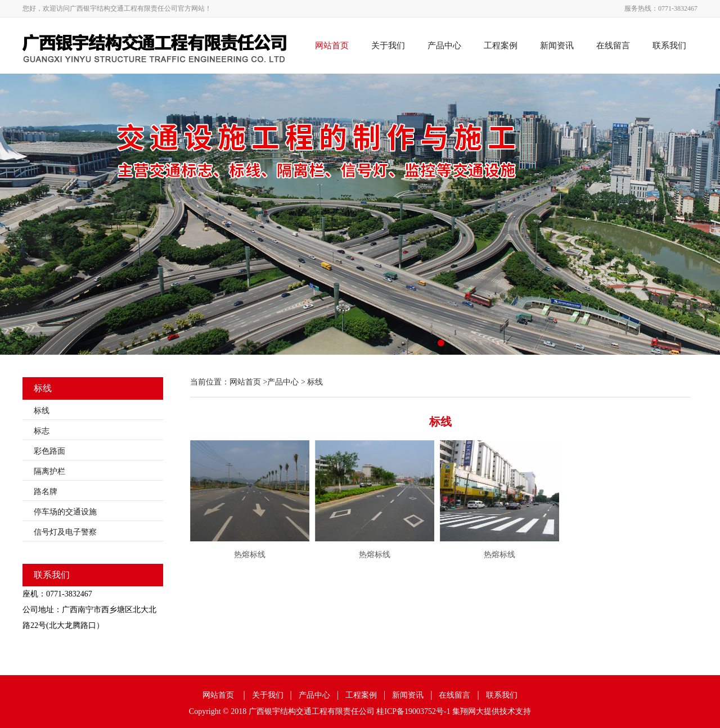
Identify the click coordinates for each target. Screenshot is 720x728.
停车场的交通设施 (65, 512)
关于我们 (388, 46)
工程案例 (501, 46)
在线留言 (613, 46)
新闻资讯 (557, 46)
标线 (42, 411)
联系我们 (669, 46)
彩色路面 (49, 451)
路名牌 (46, 492)
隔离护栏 (49, 471)
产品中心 (444, 46)
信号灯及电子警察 (65, 532)
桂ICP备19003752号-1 (413, 711)
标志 (42, 431)
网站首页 (332, 46)
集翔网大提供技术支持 (492, 711)
